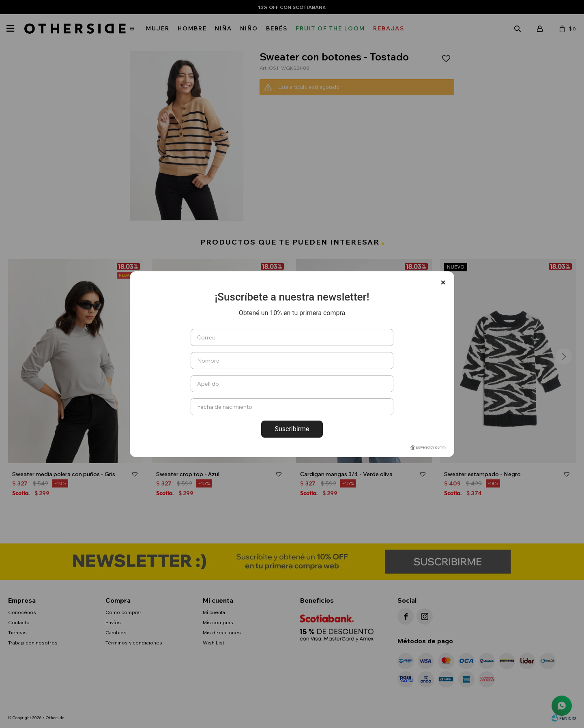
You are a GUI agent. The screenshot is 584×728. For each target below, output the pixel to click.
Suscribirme (292, 429)
